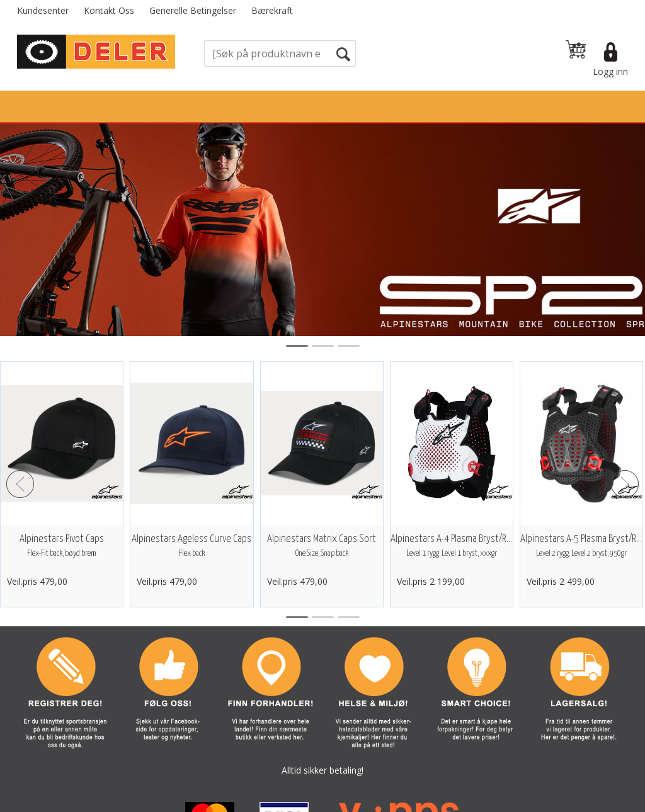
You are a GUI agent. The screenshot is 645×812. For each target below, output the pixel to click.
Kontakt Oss (109, 10)
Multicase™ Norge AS (550, 799)
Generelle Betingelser (193, 10)
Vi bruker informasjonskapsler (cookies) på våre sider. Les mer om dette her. (322, 774)
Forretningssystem (344, 799)
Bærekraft (272, 10)
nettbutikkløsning (432, 799)
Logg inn (610, 71)
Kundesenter (43, 10)
